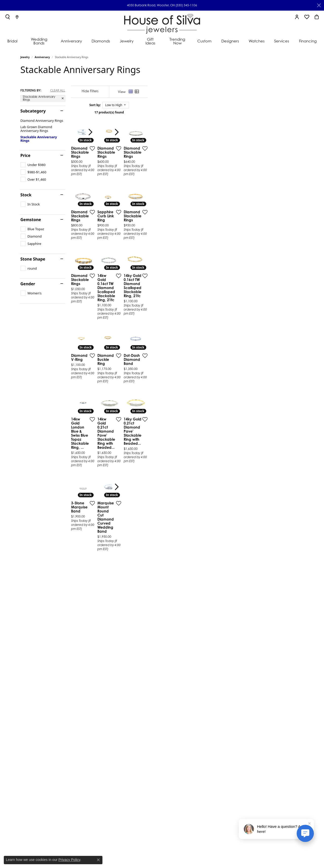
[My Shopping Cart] (317, 17)
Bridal (12, 41)
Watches (257, 41)
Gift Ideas (150, 41)
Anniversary (71, 41)
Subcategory (33, 111)
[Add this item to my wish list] (144, 200)
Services (282, 41)
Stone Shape (33, 259)
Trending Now (177, 41)
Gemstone (31, 220)
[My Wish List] (307, 17)
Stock (26, 195)
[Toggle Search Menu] (8, 17)
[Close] (319, 5)
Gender (28, 284)
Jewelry (127, 41)
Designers (230, 41)
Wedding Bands (39, 41)
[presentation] (143, 158)
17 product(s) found (187, 112)
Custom (204, 41)
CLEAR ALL (58, 90)
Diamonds (101, 41)
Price (26, 155)
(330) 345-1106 (186, 5)
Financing (308, 41)
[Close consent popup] (98, 860)
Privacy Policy (69, 860)
